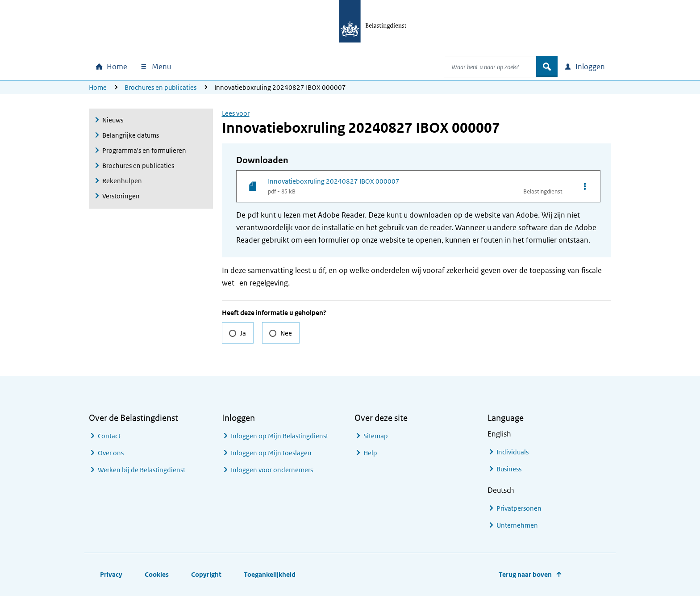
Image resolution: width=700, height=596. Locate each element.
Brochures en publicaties (160, 87)
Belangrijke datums (131, 135)
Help (370, 453)
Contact (109, 436)
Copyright (206, 574)
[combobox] (481, 67)
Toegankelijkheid (270, 574)
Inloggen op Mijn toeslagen (271, 453)
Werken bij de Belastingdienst (142, 470)
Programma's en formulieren (144, 150)
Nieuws (113, 120)
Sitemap (376, 436)
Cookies (157, 574)
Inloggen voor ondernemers (272, 470)
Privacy (111, 574)
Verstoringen (121, 196)
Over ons (111, 453)
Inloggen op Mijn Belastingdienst (279, 436)
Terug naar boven (525, 574)
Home (98, 87)
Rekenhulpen (122, 181)
